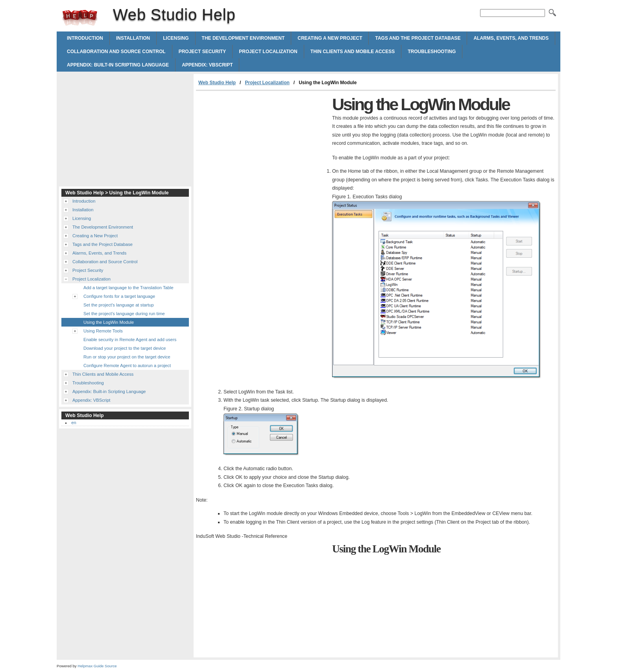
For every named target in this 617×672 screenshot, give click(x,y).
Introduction (85, 38)
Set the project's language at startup (119, 305)
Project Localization (268, 52)
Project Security (202, 52)
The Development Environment (243, 38)
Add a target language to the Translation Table (128, 288)
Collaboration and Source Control (116, 52)
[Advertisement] (262, 150)
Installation (133, 38)
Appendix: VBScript (207, 65)
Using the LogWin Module (109, 322)
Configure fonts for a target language (119, 296)
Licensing (176, 38)
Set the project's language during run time (124, 314)
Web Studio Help (80, 18)
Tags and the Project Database (418, 38)
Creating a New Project (330, 38)
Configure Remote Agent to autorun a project (127, 366)
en (74, 423)
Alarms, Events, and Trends (511, 38)
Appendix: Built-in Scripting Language (118, 65)
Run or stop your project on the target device (127, 357)
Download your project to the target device (125, 348)
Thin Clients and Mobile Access (353, 52)
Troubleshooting (432, 52)
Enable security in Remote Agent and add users (130, 340)
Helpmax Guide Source (97, 666)
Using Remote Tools (103, 331)
